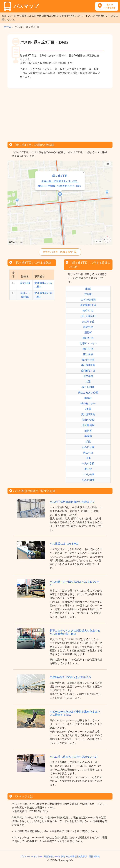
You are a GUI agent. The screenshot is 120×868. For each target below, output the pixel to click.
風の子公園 (88, 360)
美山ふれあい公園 (88, 393)
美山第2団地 (88, 414)
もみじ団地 (88, 480)
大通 (88, 382)
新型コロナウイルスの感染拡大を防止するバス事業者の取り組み (75, 632)
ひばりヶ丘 (88, 322)
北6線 (88, 289)
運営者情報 (94, 856)
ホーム (7, 27)
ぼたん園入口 (88, 316)
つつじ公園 (88, 474)
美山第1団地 (88, 365)
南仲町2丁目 (88, 371)
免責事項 (83, 856)
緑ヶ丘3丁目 (17, 169)
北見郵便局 (88, 425)
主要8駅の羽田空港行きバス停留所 (70, 677)
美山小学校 (88, 420)
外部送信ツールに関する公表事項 (60, 856)
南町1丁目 (88, 349)
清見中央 (88, 327)
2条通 (88, 409)
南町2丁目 (88, 338)
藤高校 (88, 398)
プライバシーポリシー (31, 856)
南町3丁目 (88, 311)
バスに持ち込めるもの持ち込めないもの (74, 757)
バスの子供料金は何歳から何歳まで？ (72, 502)
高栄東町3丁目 (88, 305)
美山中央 (88, 453)
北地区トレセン (88, 343)
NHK (88, 458)
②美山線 (25, 283)
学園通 (88, 436)
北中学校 (88, 376)
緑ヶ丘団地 (88, 387)
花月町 (88, 294)
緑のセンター (88, 403)
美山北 (88, 469)
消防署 (88, 431)
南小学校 (88, 354)
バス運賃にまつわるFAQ (64, 544)
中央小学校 (88, 463)
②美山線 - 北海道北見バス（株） (17, 185)
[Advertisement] (60, 114)
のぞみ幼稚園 (88, 300)
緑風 (88, 442)
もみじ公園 (88, 447)
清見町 (88, 332)
